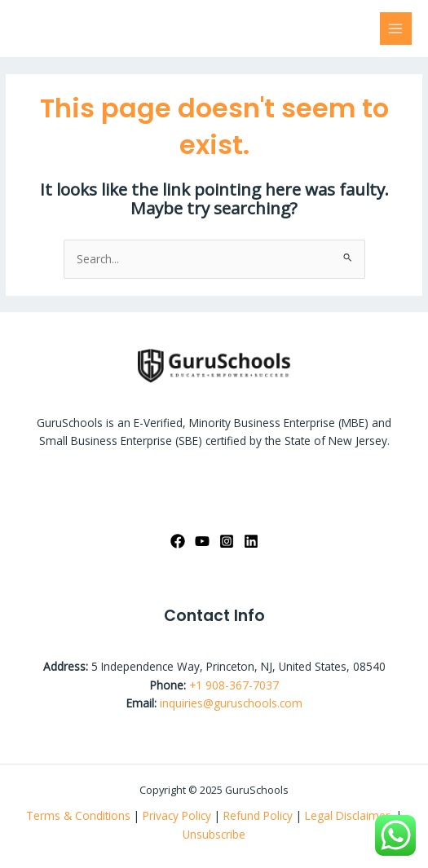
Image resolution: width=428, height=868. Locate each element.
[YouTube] (202, 541)
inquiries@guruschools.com (231, 703)
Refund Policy (260, 815)
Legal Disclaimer (349, 815)
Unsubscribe (214, 834)
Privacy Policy (177, 815)
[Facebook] (178, 541)
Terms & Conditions (78, 815)
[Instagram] (227, 541)
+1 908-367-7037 (234, 685)
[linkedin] (251, 541)
